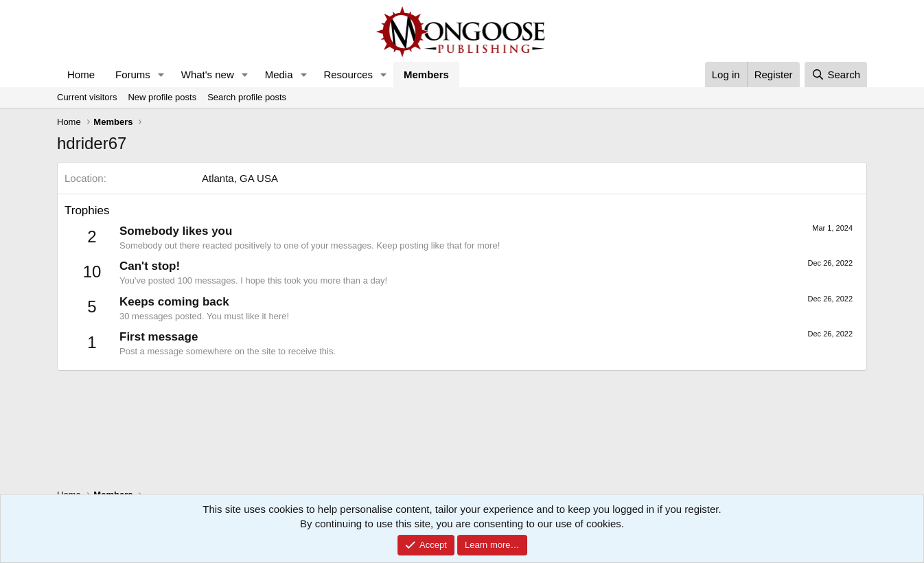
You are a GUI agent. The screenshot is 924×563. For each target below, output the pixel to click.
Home (81, 74)
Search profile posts (247, 97)
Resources (348, 74)
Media (279, 74)
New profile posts (162, 97)
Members (426, 74)
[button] (161, 74)
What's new (208, 74)
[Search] (836, 74)
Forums (133, 74)
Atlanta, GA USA (240, 178)
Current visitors (87, 97)
